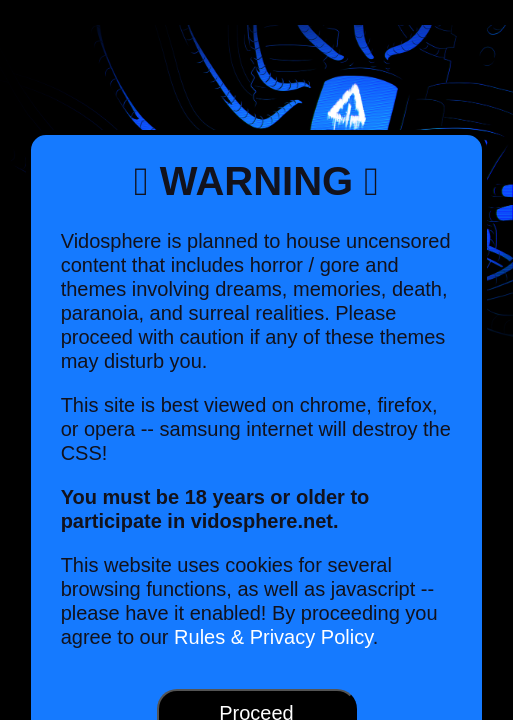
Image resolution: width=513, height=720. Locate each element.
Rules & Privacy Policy (273, 637)
